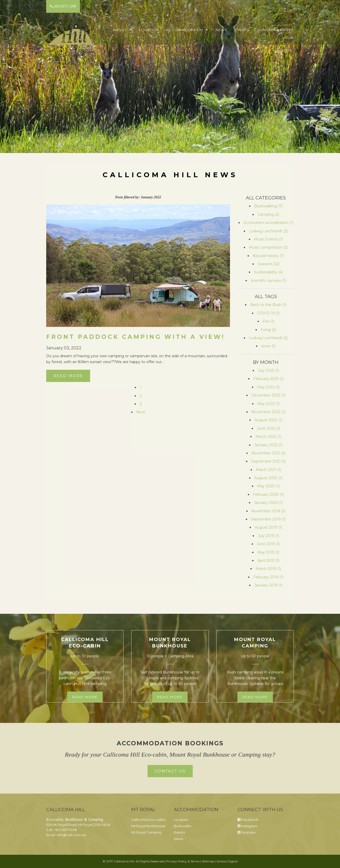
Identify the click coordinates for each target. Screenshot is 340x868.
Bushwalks (183, 826)
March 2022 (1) (268, 437)
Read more (85, 697)
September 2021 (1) (268, 461)
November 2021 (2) (268, 453)
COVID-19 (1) (268, 313)
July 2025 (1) (268, 371)
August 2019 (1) (268, 527)
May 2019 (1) (268, 552)
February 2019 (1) (268, 577)
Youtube (247, 832)
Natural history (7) (268, 256)
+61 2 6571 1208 (65, 830)
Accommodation (185, 30)
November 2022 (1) (268, 412)
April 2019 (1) (268, 560)
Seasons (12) (268, 264)
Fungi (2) (268, 330)
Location (149, 30)
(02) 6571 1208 (63, 6)
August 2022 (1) (268, 420)
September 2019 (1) (268, 519)
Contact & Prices (275, 30)
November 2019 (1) (268, 511)
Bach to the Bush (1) (268, 305)
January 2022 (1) (268, 445)
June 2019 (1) (268, 544)
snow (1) (268, 346)
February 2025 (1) (268, 379)
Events (242, 30)
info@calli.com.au (71, 835)
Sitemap (208, 861)
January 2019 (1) (268, 585)
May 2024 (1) (268, 387)
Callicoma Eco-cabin (148, 820)
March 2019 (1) (268, 569)
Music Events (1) (268, 239)
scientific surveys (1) (268, 280)
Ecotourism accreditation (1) (268, 223)
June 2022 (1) (268, 428)
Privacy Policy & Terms (183, 861)
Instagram (248, 826)
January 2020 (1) (268, 503)
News (221, 30)
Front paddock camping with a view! (135, 337)
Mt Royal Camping (146, 832)
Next (141, 412)
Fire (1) (268, 321)
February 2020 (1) (268, 494)
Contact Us (170, 771)
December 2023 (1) (268, 395)
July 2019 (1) (268, 536)
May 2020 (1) (268, 486)
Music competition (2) (268, 247)
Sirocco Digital (227, 861)
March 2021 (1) (268, 470)
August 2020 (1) (268, 478)
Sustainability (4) (268, 272)
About (120, 30)
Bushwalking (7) (268, 206)
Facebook (248, 820)
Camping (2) (268, 214)
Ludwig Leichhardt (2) (268, 231)
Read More (68, 376)
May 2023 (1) (268, 404)
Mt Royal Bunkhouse (148, 826)
